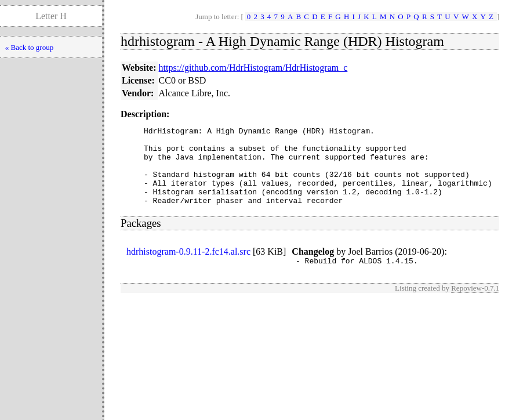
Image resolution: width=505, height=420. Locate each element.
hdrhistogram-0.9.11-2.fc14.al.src (188, 267)
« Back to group (29, 47)
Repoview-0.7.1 (475, 305)
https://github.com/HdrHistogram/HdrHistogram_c (253, 68)
